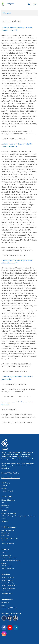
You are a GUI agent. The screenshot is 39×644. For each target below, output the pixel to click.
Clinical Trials (6, 541)
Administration (6, 555)
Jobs (3, 503)
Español (4, 488)
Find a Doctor (6, 533)
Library (4, 563)
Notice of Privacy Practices (10, 473)
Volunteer (5, 521)
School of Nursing (7, 580)
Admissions (5, 591)
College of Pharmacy (8, 588)
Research (5, 549)
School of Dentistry (8, 583)
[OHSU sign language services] (10, 620)
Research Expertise (8, 568)
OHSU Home (6, 483)
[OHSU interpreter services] (16, 620)
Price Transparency (8, 543)
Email (3, 605)
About (4, 552)
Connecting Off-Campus (10, 608)
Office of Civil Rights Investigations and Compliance (18, 516)
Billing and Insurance (8, 530)
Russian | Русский (7, 491)
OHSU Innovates (7, 566)
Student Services (7, 593)
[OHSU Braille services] (4, 620)
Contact (4, 486)
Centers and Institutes (9, 558)
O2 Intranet (5, 602)
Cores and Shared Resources (11, 560)
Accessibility (6, 508)
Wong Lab (10, 4)
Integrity (4, 511)
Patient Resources (9, 527)
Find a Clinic (5, 536)
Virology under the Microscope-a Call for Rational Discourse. (17, 29)
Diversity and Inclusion (9, 513)
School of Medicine (8, 577)
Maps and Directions (8, 500)
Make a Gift (5, 505)
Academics (6, 574)
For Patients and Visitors (10, 538)
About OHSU (6, 497)
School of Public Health (9, 585)
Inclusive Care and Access (11, 613)
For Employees (7, 599)
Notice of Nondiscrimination (11, 478)
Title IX (4, 518)
